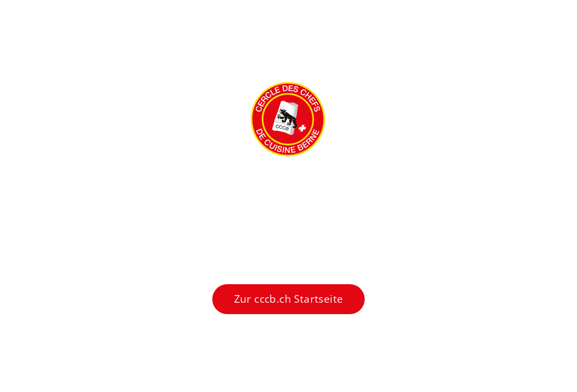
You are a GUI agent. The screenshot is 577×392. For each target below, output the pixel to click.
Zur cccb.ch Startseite (289, 299)
